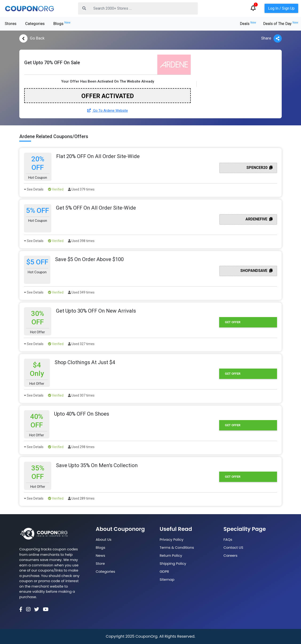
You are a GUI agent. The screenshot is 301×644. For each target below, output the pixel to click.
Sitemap (167, 579)
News (100, 555)
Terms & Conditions (177, 547)
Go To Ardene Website (108, 111)
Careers (230, 555)
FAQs (228, 539)
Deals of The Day (281, 24)
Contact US (233, 547)
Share (271, 38)
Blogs (62, 23)
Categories (35, 24)
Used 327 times (81, 344)
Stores (11, 24)
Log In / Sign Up (281, 8)
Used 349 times (81, 292)
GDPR (164, 571)
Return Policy (171, 555)
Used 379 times (81, 189)
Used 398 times (81, 241)
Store (100, 563)
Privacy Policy (172, 539)
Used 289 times (81, 498)
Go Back (32, 38)
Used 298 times (81, 447)
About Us (104, 539)
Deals (248, 24)
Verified (56, 189)
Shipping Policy (173, 563)
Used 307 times (81, 395)
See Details (34, 189)
